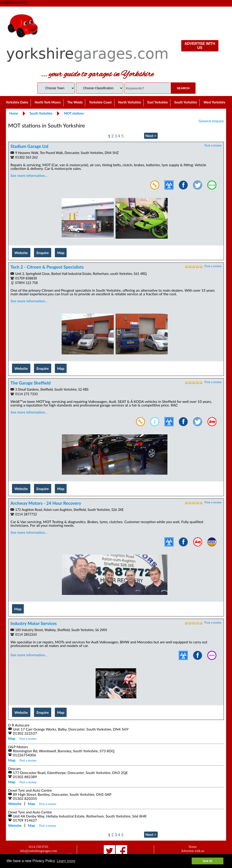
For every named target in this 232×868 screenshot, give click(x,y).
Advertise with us (193, 851)
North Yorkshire (129, 102)
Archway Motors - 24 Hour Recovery (46, 503)
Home (193, 847)
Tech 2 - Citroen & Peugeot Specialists (47, 267)
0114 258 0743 (39, 847)
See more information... (29, 175)
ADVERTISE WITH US (200, 46)
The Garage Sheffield (30, 383)
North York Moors (48, 102)
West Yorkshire (214, 102)
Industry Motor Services (34, 623)
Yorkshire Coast (100, 102)
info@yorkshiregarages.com (38, 851)
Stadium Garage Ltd (29, 146)
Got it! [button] (208, 861)
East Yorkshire (158, 102)
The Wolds (75, 102)
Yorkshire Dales (17, 102)
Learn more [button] (66, 861)
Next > (151, 136)
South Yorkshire (186, 102)
